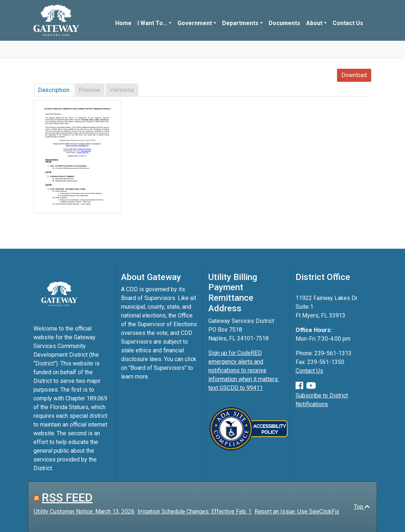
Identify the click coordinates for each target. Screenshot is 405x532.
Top (362, 507)
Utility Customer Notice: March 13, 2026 (84, 511)
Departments (240, 23)
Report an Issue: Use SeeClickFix (297, 511)
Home (123, 23)
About (314, 23)
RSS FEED (67, 497)
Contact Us (348, 23)
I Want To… (152, 23)
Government (195, 23)
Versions (122, 90)
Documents (284, 23)
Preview (90, 90)
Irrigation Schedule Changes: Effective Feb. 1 (195, 511)
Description (54, 90)
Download (354, 75)
